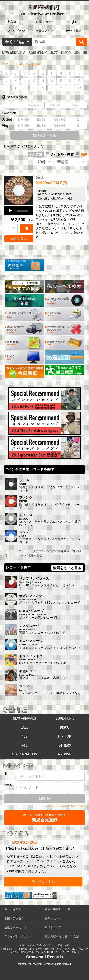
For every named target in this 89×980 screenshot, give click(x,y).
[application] (19, 211)
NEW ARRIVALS (14, 53)
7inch (76, 105)
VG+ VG (60, 120)
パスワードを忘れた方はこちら (65, 806)
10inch (55, 105)
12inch (34, 105)
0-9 (79, 88)
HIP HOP (65, 736)
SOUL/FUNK (38, 53)
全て (5, 64)
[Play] (10, 211)
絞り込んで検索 (45, 135)
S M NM (24, 120)
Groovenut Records (44, 957)
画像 (84, 154)
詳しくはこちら (43, 882)
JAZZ (54, 53)
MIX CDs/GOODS (24, 754)
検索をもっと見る (67, 568)
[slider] (23, 211)
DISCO (66, 53)
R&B (24, 745)
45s (77, 53)
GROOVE (65, 754)
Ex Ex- (42, 120)
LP (13, 105)
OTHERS (65, 745)
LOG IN (45, 799)
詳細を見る (19, 239)
